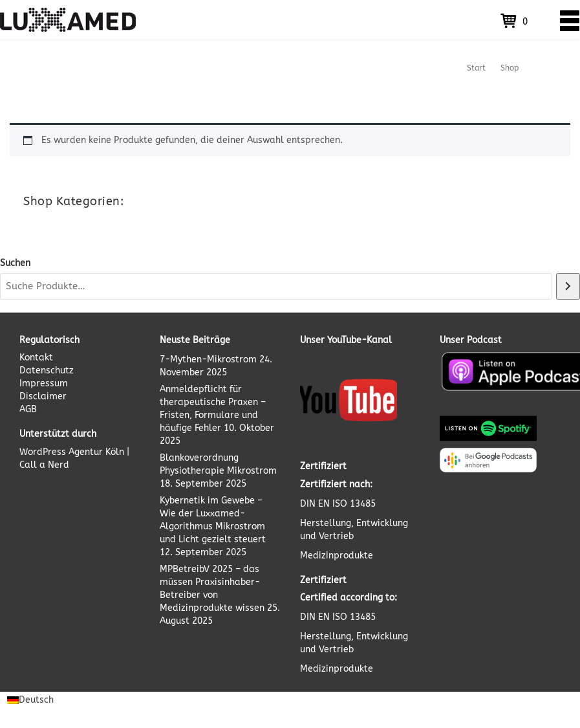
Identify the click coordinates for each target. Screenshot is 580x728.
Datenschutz (47, 370)
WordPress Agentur (61, 452)
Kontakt (36, 358)
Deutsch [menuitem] (36, 700)
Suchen (15, 263)
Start (476, 68)
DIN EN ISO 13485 (338, 504)
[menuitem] (30, 700)
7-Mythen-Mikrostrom (208, 359)
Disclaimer (43, 396)
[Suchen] (568, 286)
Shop (510, 68)
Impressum (44, 383)
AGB (28, 409)
